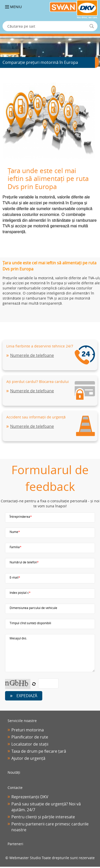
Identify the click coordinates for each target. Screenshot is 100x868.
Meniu (13, 7)
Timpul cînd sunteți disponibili (30, 623)
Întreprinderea (21, 516)
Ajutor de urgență (28, 758)
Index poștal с (20, 593)
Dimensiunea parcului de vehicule (33, 608)
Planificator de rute (30, 737)
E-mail (15, 577)
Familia (16, 547)
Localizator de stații (30, 744)
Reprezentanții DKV (30, 797)
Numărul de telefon (24, 562)
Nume (15, 532)
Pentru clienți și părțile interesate (43, 817)
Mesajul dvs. (18, 638)
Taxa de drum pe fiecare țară (39, 751)
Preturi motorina (28, 730)
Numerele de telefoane (32, 355)
